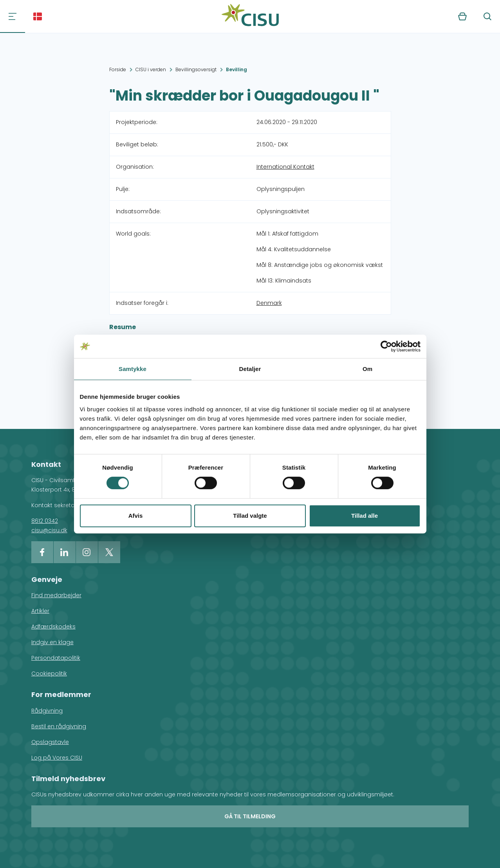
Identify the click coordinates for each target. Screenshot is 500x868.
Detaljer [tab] (250, 369)
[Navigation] (13, 16)
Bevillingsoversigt (196, 69)
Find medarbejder (56, 595)
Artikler (40, 611)
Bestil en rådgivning (59, 726)
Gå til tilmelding (250, 816)
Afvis (136, 516)
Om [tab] (367, 369)
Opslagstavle (50, 742)
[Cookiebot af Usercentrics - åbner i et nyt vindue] (386, 346)
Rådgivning (47, 711)
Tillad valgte (250, 516)
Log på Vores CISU (57, 758)
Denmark (269, 303)
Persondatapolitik (56, 658)
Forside (118, 69)
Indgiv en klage (52, 642)
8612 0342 (45, 521)
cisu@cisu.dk (49, 530)
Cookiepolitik (49, 674)
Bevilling (236, 69)
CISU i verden (151, 69)
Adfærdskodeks (53, 627)
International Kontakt (285, 167)
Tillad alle (365, 516)
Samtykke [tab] (133, 369)
